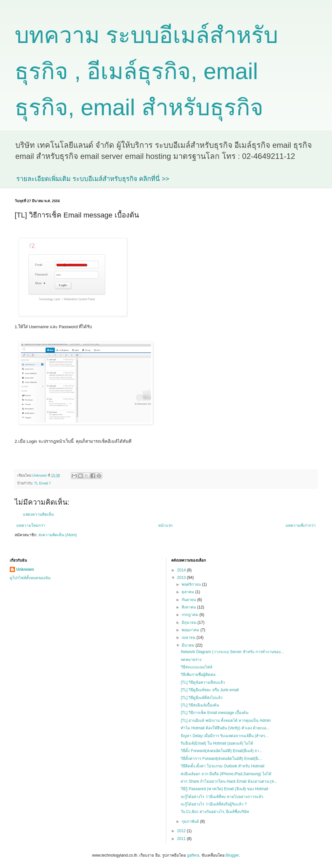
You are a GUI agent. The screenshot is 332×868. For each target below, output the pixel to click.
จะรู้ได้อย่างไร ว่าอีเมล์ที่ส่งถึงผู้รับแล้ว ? (214, 804)
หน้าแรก (165, 525)
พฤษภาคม (191, 630)
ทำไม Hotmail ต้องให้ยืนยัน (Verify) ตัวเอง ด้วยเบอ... (225, 728)
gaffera (193, 855)
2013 (182, 578)
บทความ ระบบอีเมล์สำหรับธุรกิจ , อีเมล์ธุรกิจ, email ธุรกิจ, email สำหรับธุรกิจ (146, 71)
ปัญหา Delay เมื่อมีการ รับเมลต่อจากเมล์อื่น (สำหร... (224, 736)
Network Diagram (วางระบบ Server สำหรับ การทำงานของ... (232, 652)
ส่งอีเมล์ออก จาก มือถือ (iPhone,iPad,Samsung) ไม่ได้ (226, 774)
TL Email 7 (42, 483)
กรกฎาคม (190, 615)
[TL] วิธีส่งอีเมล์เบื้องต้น (200, 705)
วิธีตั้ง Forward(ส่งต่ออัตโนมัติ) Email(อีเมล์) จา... (221, 751)
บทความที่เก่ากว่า (301, 525)
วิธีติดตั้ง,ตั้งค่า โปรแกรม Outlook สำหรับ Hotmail (222, 766)
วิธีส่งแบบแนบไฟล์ (196, 667)
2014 (182, 570)
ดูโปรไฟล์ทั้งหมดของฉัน (30, 578)
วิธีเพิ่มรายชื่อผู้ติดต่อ (198, 675)
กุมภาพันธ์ (191, 821)
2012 (182, 831)
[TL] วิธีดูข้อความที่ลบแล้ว (203, 682)
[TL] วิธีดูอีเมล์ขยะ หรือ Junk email (210, 690)
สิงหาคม (189, 607)
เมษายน (189, 637)
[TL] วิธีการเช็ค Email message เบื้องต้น (214, 713)
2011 (182, 839)
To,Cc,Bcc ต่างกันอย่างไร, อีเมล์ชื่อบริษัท (215, 812)
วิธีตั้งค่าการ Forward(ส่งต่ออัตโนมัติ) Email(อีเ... (221, 759)
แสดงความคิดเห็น (38, 514)
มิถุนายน (189, 623)
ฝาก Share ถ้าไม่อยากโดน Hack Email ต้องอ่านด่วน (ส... (229, 781)
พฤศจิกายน (192, 584)
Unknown (25, 569)
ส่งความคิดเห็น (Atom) (58, 535)
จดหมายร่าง (191, 660)
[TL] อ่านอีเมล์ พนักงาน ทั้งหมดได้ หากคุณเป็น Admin (226, 721)
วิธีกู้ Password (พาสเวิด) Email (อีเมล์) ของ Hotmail (224, 789)
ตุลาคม (188, 592)
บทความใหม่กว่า (31, 525)
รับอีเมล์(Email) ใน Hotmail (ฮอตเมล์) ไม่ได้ (217, 743)
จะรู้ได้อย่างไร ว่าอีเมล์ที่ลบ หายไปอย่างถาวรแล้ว (222, 797)
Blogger (232, 855)
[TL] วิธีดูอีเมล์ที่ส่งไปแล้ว (202, 698)
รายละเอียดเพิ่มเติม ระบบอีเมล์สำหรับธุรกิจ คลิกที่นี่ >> (93, 179)
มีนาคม (188, 645)
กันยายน (189, 600)
